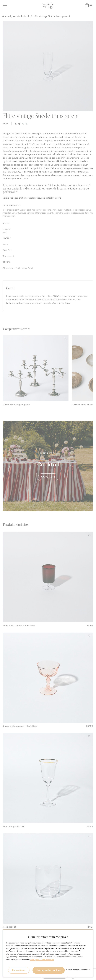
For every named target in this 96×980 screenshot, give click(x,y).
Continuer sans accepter (78, 970)
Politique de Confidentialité (42, 960)
